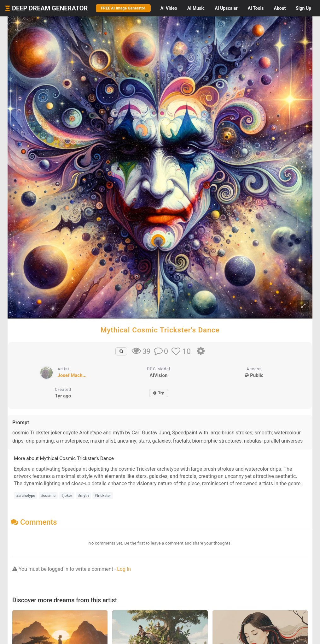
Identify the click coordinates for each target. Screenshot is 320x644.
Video (169, 8)
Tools (256, 8)
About (280, 8)
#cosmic (48, 496)
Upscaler (226, 8)
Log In (124, 569)
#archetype (26, 496)
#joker (67, 496)
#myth (83, 496)
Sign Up (303, 8)
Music (196, 8)
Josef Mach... (72, 375)
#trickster (103, 496)
